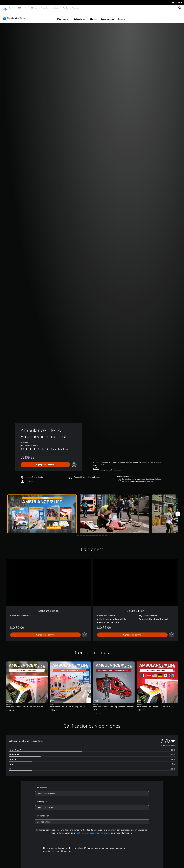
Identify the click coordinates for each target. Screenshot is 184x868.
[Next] (178, 511)
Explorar (122, 16)
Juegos (12, 8)
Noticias (56, 8)
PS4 (26, 8)
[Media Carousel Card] (42, 511)
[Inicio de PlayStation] (5, 8)
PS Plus (34, 8)
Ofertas (93, 16)
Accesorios (45, 8)
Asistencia (75, 8)
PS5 (20, 8)
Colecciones (80, 16)
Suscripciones (107, 16)
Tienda (65, 8)
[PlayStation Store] (15, 16)
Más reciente (63, 16)
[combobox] (92, 791)
